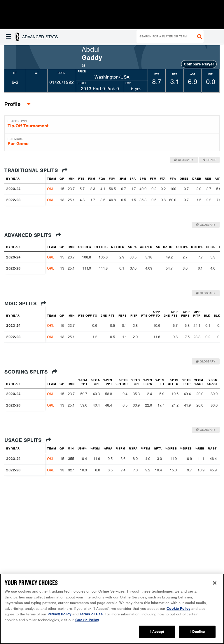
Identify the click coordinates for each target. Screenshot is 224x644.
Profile (13, 104)
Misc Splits (25, 303)
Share (210, 160)
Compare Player (199, 64)
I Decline (197, 632)
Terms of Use (91, 614)
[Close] (215, 583)
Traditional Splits (36, 170)
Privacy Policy (59, 614)
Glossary (184, 160)
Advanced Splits (33, 235)
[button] (32, 37)
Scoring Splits (31, 372)
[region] (112, 609)
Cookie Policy (178, 609)
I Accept (157, 632)
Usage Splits (28, 440)
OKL (51, 189)
